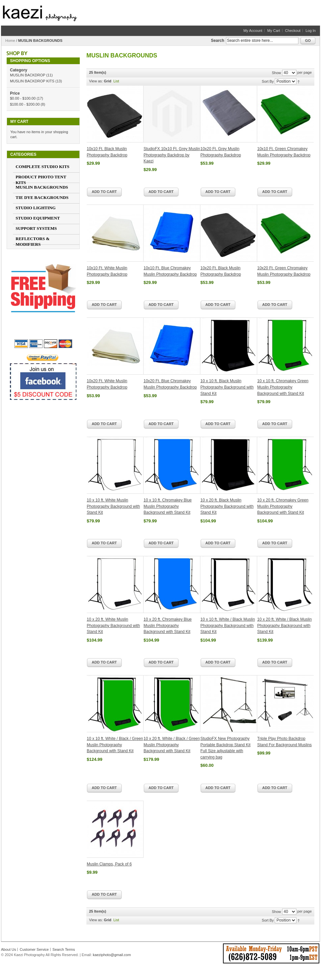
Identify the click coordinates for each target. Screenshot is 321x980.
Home (10, 41)
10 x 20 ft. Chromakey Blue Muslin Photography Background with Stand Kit (168, 625)
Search (218, 41)
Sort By (268, 81)
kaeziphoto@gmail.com (112, 955)
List (116, 81)
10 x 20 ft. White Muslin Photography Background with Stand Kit (113, 625)
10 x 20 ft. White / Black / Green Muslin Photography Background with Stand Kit (172, 745)
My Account (253, 31)
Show (276, 73)
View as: (96, 81)
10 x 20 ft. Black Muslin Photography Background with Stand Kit (227, 506)
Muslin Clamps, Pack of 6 (109, 864)
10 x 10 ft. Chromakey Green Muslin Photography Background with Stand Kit (283, 387)
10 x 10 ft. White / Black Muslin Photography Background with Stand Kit (228, 625)
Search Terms (64, 949)
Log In (311, 31)
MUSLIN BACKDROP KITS (32, 81)
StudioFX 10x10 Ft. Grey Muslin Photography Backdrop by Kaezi (172, 155)
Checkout (293, 31)
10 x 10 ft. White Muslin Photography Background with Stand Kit (113, 506)
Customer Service (34, 949)
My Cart (274, 31)
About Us (8, 949)
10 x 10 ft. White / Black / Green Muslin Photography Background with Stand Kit (115, 745)
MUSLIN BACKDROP (28, 75)
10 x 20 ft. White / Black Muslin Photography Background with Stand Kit (284, 625)
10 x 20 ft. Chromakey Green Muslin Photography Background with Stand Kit (283, 506)
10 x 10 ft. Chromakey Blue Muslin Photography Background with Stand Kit (168, 506)
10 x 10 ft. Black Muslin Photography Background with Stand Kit (227, 387)
